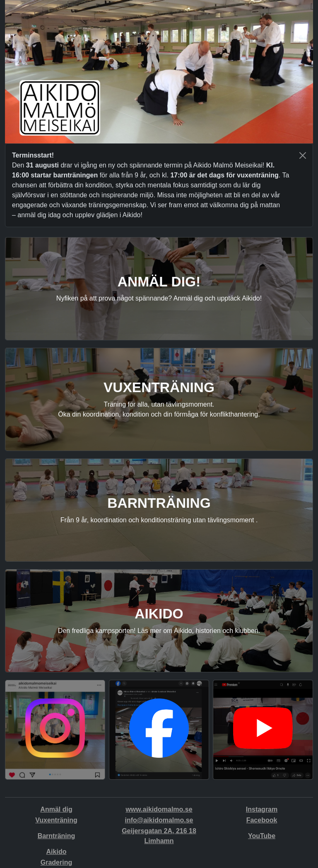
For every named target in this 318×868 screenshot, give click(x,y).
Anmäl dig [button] (56, 809)
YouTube (262, 836)
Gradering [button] (56, 862)
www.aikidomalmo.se (159, 809)
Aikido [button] (57, 852)
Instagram (262, 809)
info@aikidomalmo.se (159, 820)
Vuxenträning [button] (56, 820)
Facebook (262, 820)
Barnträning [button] (57, 836)
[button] (55, 728)
